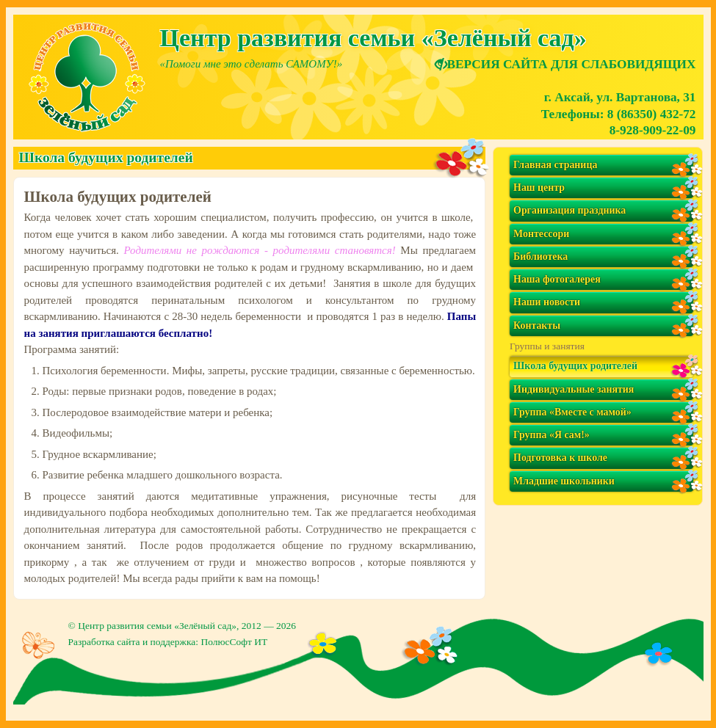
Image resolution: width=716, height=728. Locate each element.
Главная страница (555, 165)
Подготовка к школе (560, 458)
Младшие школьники (564, 481)
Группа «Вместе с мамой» (572, 412)
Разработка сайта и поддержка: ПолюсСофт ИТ (168, 642)
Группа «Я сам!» (552, 435)
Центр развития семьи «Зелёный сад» (157, 626)
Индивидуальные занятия (574, 389)
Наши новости (547, 302)
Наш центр (539, 188)
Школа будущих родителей (575, 366)
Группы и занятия (547, 346)
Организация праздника (569, 210)
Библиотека (540, 256)
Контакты (537, 325)
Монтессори (541, 234)
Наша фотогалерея (557, 279)
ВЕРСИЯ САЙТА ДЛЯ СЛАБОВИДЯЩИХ (565, 64)
